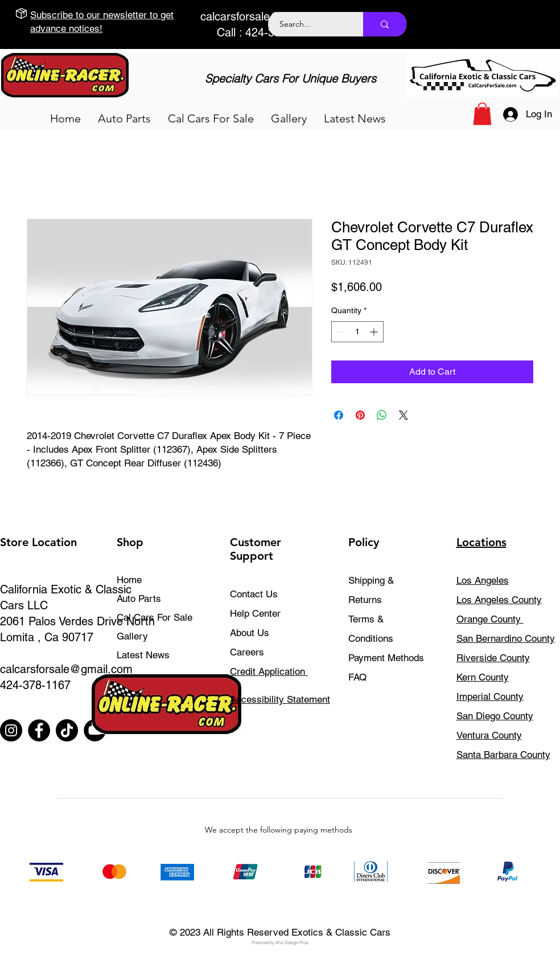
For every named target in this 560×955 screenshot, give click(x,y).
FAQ (357, 677)
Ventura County (489, 735)
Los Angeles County (499, 600)
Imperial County (490, 696)
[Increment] (375, 332)
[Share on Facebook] (339, 415)
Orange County (490, 619)
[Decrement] (340, 332)
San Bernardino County (506, 638)
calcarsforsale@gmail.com (267, 17)
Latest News (143, 655)
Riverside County (493, 658)
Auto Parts (139, 599)
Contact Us (254, 594)
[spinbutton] (357, 332)
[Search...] (309, 24)
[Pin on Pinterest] (360, 415)
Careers (247, 652)
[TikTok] (67, 730)
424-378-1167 (35, 685)
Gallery (132, 636)
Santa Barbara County (503, 755)
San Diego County (495, 716)
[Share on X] (403, 415)
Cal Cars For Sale (155, 617)
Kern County (483, 677)
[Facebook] (39, 730)
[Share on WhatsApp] (382, 415)
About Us (250, 633)
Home (129, 580)
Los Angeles (483, 580)
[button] (124, 118)
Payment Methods (388, 658)
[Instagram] (11, 730)
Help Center (255, 613)
